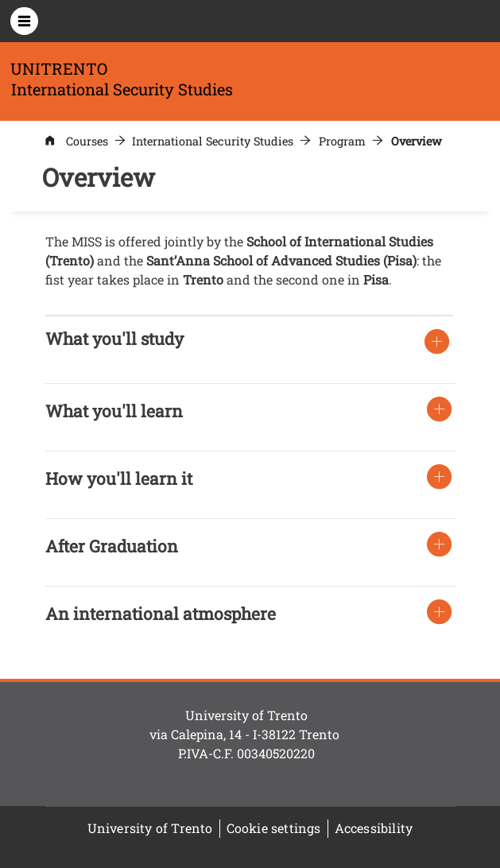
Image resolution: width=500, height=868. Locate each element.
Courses (87, 141)
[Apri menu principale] (24, 21)
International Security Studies (213, 141)
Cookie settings (274, 828)
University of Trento (150, 828)
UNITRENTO (59, 68)
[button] (114, 339)
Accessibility (374, 828)
